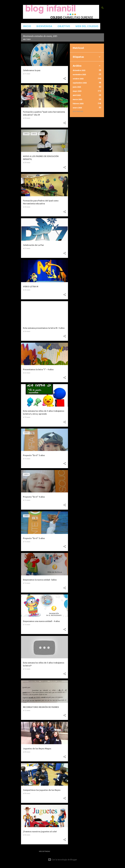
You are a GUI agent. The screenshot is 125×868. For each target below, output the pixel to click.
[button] (65, 79)
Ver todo (27, 39)
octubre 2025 (78, 79)
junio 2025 (77, 87)
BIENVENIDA (44, 26)
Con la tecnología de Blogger (63, 860)
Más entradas (44, 851)
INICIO (27, 26)
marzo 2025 (78, 99)
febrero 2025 (78, 104)
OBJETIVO (64, 26)
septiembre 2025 (80, 83)
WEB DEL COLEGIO (87, 26)
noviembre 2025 (79, 75)
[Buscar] (103, 8)
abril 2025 (77, 95)
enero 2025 (77, 108)
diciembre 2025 (79, 70)
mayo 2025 (77, 91)
